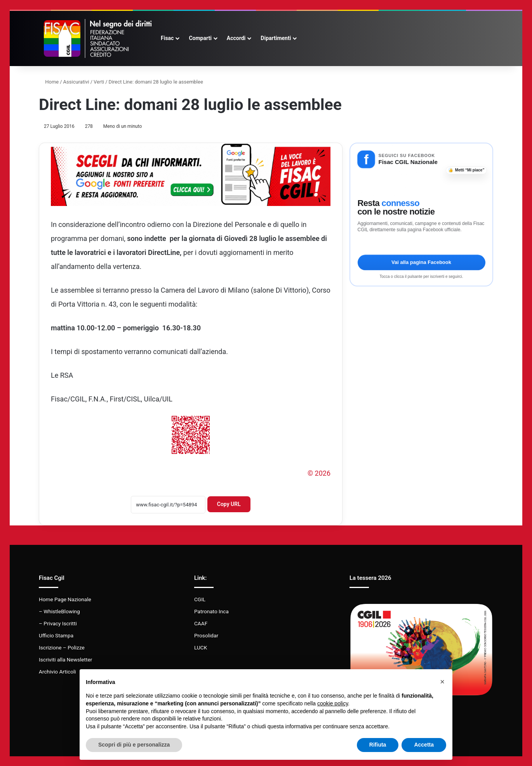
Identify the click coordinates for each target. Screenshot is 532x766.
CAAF (201, 623)
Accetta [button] (424, 745)
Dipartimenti (276, 38)
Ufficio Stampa (56, 635)
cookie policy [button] (333, 703)
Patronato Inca (211, 611)
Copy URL (229, 504)
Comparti (200, 38)
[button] (442, 682)
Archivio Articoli (57, 672)
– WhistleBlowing (59, 611)
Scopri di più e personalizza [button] (134, 745)
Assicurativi (76, 82)
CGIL (200, 599)
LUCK (201, 647)
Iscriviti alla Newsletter (65, 660)
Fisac (167, 38)
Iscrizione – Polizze (62, 647)
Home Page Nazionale (65, 599)
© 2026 (319, 473)
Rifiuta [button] (378, 745)
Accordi (236, 38)
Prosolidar (206, 635)
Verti (99, 82)
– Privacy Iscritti (58, 623)
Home (49, 82)
